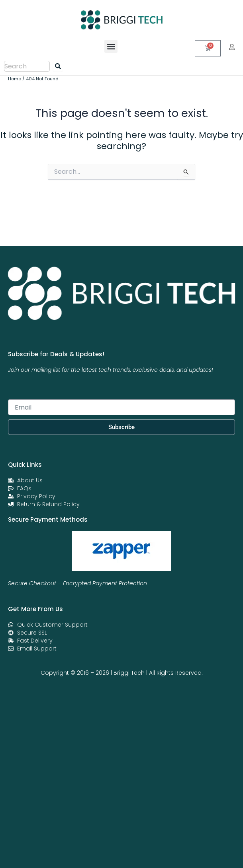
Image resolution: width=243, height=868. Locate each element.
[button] (111, 46)
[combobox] (27, 66)
